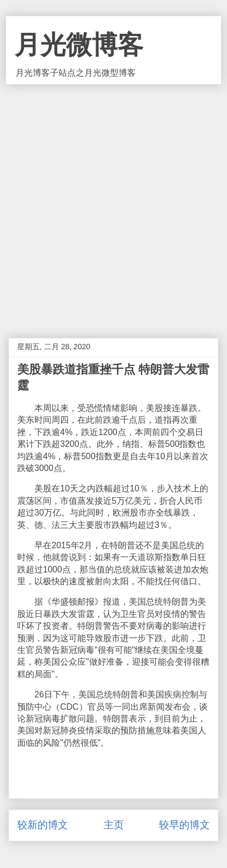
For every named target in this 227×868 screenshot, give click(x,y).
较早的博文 (184, 825)
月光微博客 (79, 45)
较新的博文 (43, 825)
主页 (114, 825)
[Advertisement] (113, 203)
